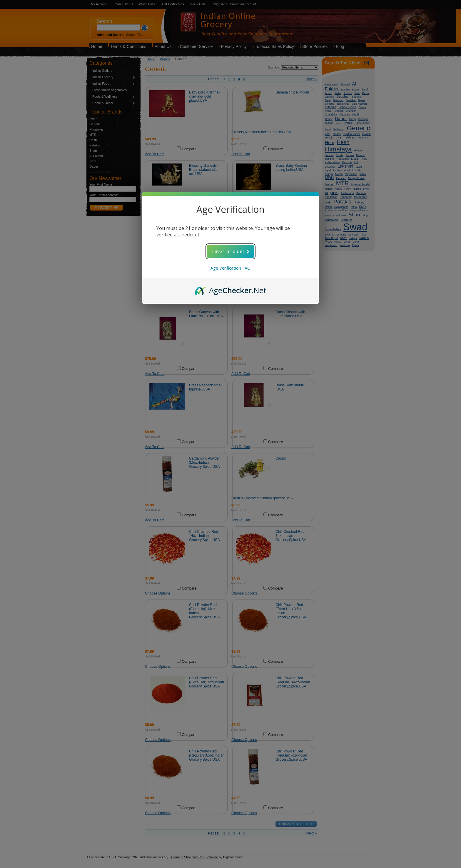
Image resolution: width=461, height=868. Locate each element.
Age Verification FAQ (230, 268)
